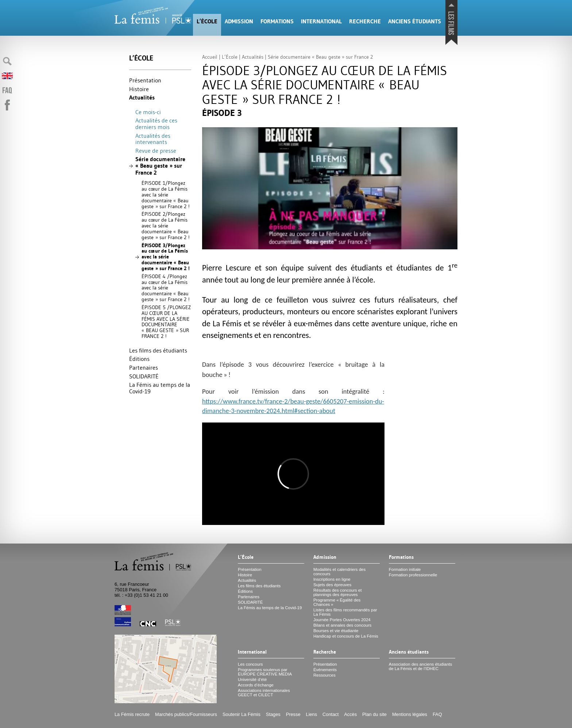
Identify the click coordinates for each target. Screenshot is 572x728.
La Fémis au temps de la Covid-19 (160, 388)
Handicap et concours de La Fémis (346, 636)
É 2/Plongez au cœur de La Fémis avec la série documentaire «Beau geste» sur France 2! (166, 225)
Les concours (250, 664)
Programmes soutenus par (265, 672)
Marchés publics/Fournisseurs (186, 714)
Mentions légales (410, 714)
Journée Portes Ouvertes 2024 (342, 620)
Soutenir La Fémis (241, 714)
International (321, 21)
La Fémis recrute (132, 714)
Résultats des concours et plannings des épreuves (338, 592)
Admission (239, 21)
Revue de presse (156, 151)
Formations (277, 21)
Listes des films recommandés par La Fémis (345, 612)
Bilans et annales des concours (342, 625)
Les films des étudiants (158, 350)
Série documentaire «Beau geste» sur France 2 (160, 166)
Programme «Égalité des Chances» (337, 602)
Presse (293, 714)
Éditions (139, 359)
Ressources (324, 675)
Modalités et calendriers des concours (339, 572)
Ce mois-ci (148, 112)
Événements (325, 670)
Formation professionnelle (413, 575)
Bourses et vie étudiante (336, 631)
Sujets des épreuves (332, 585)
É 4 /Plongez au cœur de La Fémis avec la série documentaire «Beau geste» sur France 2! (166, 288)
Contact (331, 714)
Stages (273, 714)
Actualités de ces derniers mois (156, 124)
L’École (207, 21)
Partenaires (144, 367)
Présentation (145, 80)
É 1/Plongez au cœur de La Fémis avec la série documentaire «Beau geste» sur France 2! (166, 194)
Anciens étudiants (415, 21)
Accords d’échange (256, 685)
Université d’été (252, 680)
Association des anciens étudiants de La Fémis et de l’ (420, 666)
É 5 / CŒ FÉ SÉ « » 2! (166, 322)
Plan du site (374, 714)
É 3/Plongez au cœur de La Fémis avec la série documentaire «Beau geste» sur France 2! (166, 257)
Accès (350, 714)
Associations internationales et (264, 693)
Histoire (139, 89)
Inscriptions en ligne (332, 579)
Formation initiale (405, 569)
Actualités (142, 98)
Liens (312, 714)
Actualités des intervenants (153, 139)
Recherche (365, 21)
